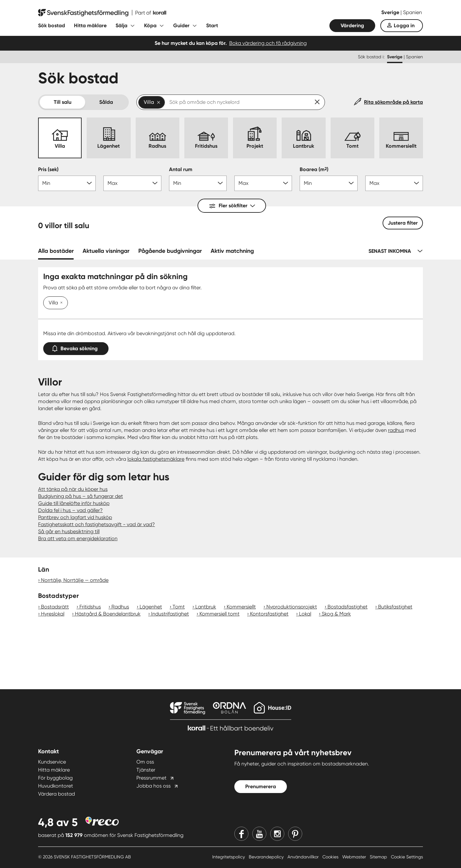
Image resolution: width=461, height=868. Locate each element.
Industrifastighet (170, 614)
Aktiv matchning (232, 251)
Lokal (305, 614)
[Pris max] (132, 183)
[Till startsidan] (102, 13)
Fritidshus (90, 607)
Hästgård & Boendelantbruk (108, 614)
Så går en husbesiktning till (69, 531)
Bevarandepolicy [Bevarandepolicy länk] (267, 857)
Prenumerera (261, 786)
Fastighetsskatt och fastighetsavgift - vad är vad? (97, 524)
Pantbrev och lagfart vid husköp (75, 517)
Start (212, 25)
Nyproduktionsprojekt (292, 607)
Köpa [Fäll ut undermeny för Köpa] (150, 25)
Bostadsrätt (55, 607)
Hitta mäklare (90, 25)
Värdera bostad (57, 794)
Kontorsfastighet (269, 614)
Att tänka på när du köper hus (73, 489)
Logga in (404, 25)
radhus (396, 430)
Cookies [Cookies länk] (331, 857)
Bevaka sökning (76, 347)
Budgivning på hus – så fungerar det (81, 496)
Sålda (106, 102)
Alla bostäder (56, 251)
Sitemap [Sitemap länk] (379, 857)
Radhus (120, 607)
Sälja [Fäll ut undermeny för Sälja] (121, 25)
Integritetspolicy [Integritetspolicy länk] (229, 857)
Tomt (179, 607)
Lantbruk (206, 607)
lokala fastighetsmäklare (156, 459)
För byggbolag (55, 778)
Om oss (145, 762)
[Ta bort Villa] (60, 303)
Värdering (352, 25)
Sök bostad (52, 25)
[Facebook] (241, 834)
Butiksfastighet (395, 607)
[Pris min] (67, 183)
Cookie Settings (407, 857)
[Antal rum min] (198, 183)
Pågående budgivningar (170, 251)
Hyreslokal (53, 614)
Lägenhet (151, 607)
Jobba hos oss (154, 786)
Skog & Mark (336, 614)
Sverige (391, 12)
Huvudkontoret (56, 786)
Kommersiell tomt (219, 614)
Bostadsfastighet (348, 607)
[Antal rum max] (263, 183)
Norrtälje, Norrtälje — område (75, 580)
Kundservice (52, 762)
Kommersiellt (241, 607)
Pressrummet (151, 778)
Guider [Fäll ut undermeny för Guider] (181, 25)
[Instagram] (277, 834)
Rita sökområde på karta (393, 102)
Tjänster (146, 770)
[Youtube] (259, 834)
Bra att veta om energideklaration (78, 538)
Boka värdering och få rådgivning (268, 43)
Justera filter (403, 223)
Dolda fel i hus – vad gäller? (70, 510)
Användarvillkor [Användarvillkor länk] (304, 857)
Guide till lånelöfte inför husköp (74, 503)
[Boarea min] (328, 183)
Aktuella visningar (106, 251)
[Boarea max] (394, 183)
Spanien (412, 12)
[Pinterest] (295, 834)
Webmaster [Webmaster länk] (355, 857)
